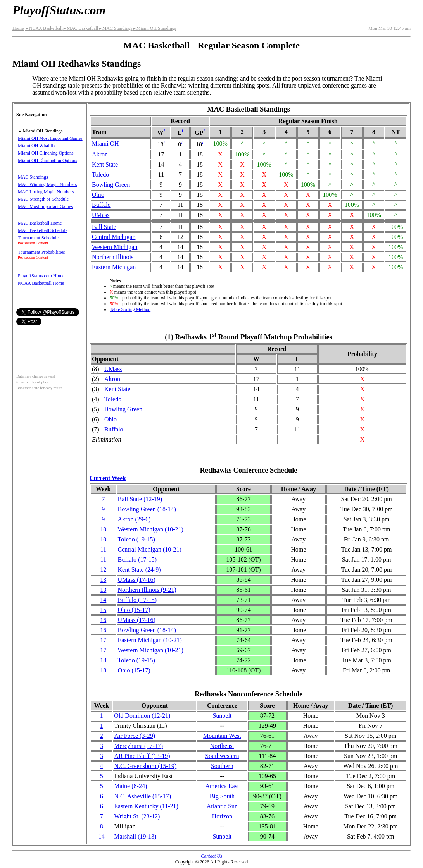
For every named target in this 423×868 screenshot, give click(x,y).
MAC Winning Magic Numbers (47, 184)
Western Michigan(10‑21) (151, 529)
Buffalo (101, 205)
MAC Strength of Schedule (43, 199)
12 (103, 570)
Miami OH (105, 144)
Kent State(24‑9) (139, 570)
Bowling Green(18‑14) (147, 509)
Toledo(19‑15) (136, 539)
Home (18, 28)
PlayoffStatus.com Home (41, 276)
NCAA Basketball (44, 28)
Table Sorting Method (130, 309)
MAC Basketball (80, 28)
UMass (101, 215)
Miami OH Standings (154, 28)
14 (103, 600)
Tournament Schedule (38, 238)
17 (103, 640)
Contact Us (211, 856)
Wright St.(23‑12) (137, 816)
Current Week (108, 478)
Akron (100, 154)
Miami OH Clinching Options (46, 153)
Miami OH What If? (37, 146)
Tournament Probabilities (41, 252)
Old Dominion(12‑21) (142, 716)
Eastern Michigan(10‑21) (150, 640)
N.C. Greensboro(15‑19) (145, 766)
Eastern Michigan (114, 267)
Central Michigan (114, 237)
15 (103, 610)
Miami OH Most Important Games (50, 138)
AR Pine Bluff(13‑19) (142, 756)
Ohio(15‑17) (134, 610)
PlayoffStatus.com (59, 10)
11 (103, 549)
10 (103, 529)
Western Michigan (115, 247)
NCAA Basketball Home (41, 283)
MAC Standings (115, 28)
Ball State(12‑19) (140, 499)
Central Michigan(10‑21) (150, 549)
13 (103, 580)
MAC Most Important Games (45, 206)
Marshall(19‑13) (135, 836)
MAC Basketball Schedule (43, 230)
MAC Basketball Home (40, 223)
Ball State (104, 227)
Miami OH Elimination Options (47, 160)
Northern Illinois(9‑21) (147, 590)
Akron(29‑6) (134, 519)
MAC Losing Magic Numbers (46, 192)
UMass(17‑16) (137, 580)
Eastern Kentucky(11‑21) (146, 806)
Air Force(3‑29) (135, 736)
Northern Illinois (113, 257)
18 (103, 660)
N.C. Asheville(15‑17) (142, 796)
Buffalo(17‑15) (137, 559)
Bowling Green (111, 185)
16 (103, 620)
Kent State (105, 164)
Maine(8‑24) (130, 786)
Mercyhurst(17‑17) (138, 746)
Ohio (98, 195)
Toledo (100, 174)
